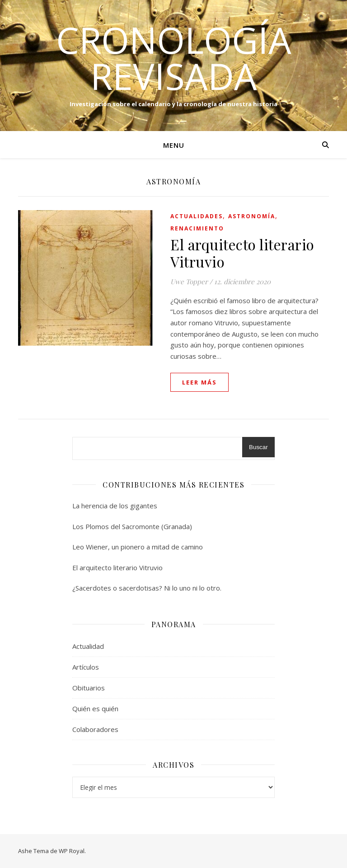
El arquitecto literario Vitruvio (242, 253)
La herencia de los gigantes (115, 506)
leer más (199, 382)
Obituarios (89, 688)
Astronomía (252, 216)
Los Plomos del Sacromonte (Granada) (132, 526)
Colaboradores (95, 729)
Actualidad (88, 646)
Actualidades (197, 216)
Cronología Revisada (174, 58)
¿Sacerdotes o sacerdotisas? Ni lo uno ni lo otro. (147, 588)
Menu (174, 145)
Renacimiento (197, 228)
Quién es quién (95, 708)
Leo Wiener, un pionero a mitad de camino (138, 547)
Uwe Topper (189, 282)
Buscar (258, 447)
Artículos (86, 667)
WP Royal (72, 851)
